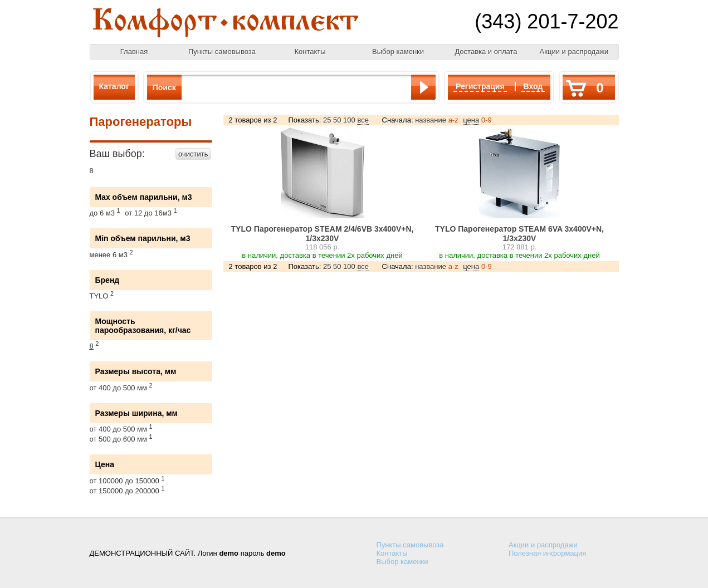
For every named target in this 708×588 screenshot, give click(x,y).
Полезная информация (547, 553)
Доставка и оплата (486, 52)
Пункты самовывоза (222, 52)
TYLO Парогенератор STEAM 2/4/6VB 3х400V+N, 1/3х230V (323, 234)
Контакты (310, 52)
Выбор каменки (398, 52)
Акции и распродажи (574, 52)
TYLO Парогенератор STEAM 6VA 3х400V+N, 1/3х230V (519, 234)
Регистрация (480, 86)
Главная (134, 52)
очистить (193, 154)
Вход (533, 86)
